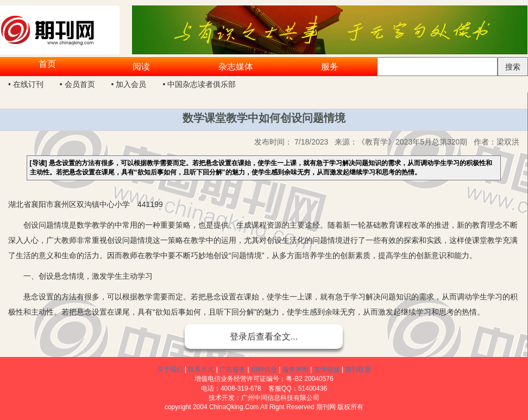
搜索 (513, 67)
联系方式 (201, 369)
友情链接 (327, 369)
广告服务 (232, 369)
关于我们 (170, 369)
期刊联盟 (358, 369)
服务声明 (296, 369)
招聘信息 (264, 369)
